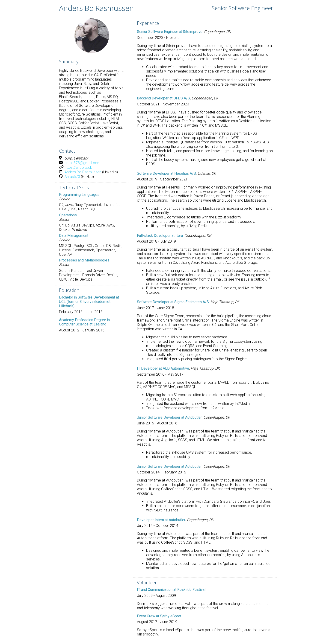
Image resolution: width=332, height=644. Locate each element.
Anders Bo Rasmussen (83, 172)
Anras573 (72, 177)
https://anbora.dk (78, 167)
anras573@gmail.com (83, 163)
